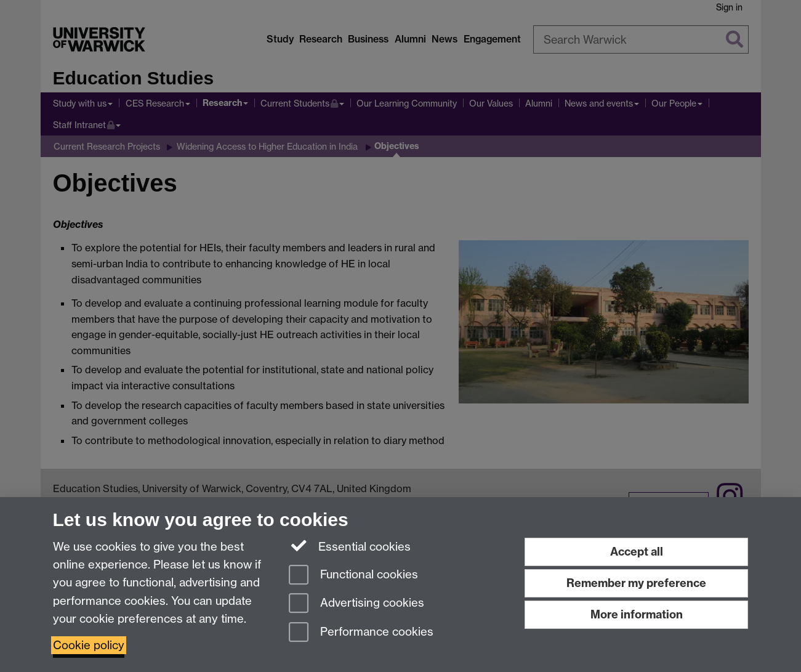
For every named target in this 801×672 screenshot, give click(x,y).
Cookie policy (89, 645)
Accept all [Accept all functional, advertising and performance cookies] (637, 552)
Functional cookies (353, 576)
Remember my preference (636, 583)
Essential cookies (350, 546)
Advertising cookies (356, 604)
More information (637, 614)
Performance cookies (361, 633)
